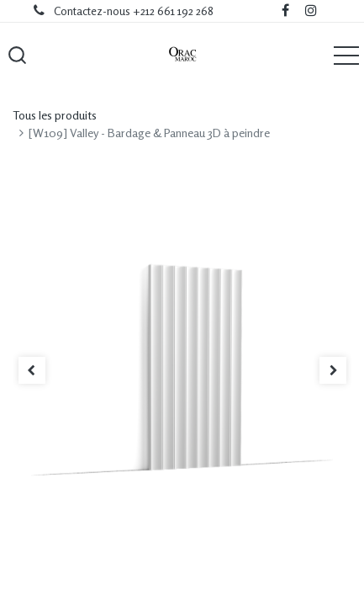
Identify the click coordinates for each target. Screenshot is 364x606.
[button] (17, 55)
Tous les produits (55, 115)
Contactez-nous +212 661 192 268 (134, 11)
